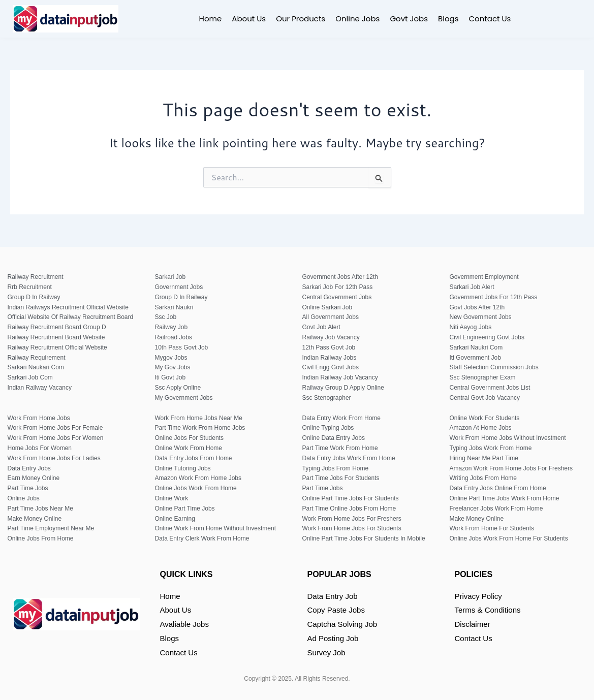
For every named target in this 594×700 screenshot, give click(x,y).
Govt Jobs (409, 19)
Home (211, 19)
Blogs (448, 19)
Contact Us (490, 19)
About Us (249, 19)
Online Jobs (357, 19)
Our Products (301, 19)
